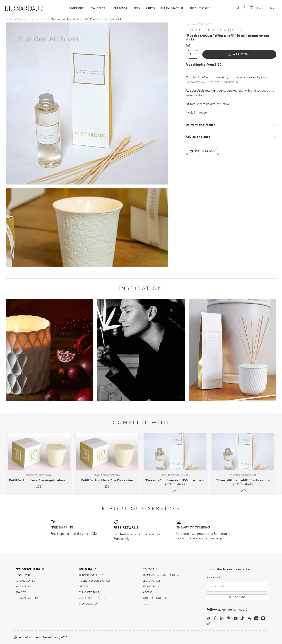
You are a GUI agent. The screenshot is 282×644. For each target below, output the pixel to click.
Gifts (136, 8)
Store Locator (89, 604)
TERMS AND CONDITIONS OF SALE (162, 575)
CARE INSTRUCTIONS (155, 598)
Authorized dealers (92, 598)
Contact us (150, 570)
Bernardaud (88, 570)
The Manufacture (172, 8)
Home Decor (119, 8)
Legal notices (152, 581)
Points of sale (202, 151)
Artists (150, 8)
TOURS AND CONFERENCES (95, 581)
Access (148, 593)
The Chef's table (200, 8)
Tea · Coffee (98, 8)
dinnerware (23, 575)
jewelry (21, 593)
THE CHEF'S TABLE (89, 593)
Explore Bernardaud (30, 570)
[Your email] (237, 587)
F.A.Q (146, 604)
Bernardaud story (91, 575)
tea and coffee (25, 581)
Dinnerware (77, 8)
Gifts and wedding (28, 598)
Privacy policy (152, 587)
